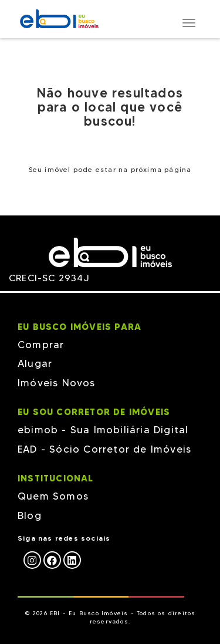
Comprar (41, 345)
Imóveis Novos (57, 383)
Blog (30, 515)
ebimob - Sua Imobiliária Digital (103, 430)
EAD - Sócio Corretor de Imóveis (104, 449)
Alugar (35, 363)
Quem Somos (53, 496)
